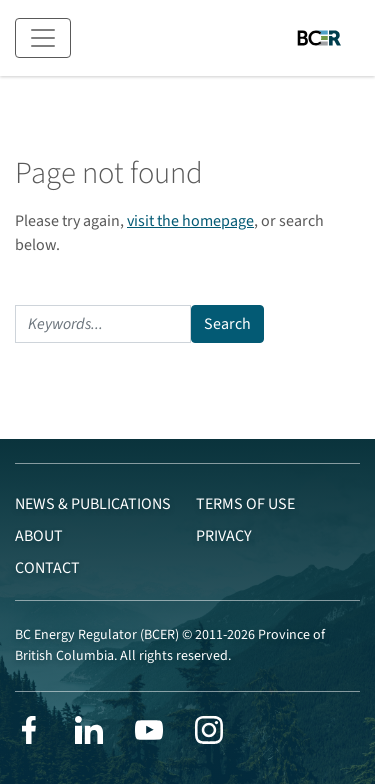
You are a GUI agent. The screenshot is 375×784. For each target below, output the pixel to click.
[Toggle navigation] (43, 38)
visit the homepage (190, 221)
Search (227, 324)
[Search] (103, 324)
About (39, 536)
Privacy (224, 536)
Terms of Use (245, 504)
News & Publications (93, 504)
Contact (47, 568)
